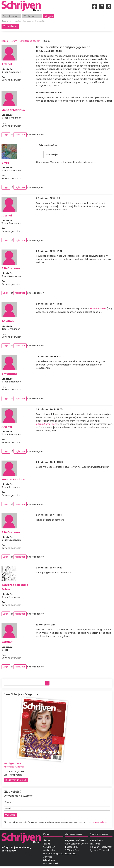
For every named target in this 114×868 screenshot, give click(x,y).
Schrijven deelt (51, 863)
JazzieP (7, 642)
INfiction (8, 321)
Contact (47, 857)
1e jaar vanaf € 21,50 (16, 780)
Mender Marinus (13, 110)
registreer (20, 135)
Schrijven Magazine (53, 854)
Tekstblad (95, 844)
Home (5, 41)
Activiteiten (49, 847)
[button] (10, 27)
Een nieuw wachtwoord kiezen (35, 21)
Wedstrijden (49, 850)
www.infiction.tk (98, 309)
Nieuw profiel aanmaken (11, 21)
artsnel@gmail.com (47, 424)
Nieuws (47, 840)
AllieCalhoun (11, 268)
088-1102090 (9, 851)
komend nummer (15, 767)
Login (6, 135)
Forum (46, 844)
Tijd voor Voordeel (99, 850)
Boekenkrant (96, 840)
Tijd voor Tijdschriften (101, 847)
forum (14, 41)
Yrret (5, 163)
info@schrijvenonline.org (16, 847)
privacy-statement (100, 822)
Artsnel (7, 64)
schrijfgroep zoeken (30, 41)
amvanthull (10, 374)
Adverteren (49, 860)
